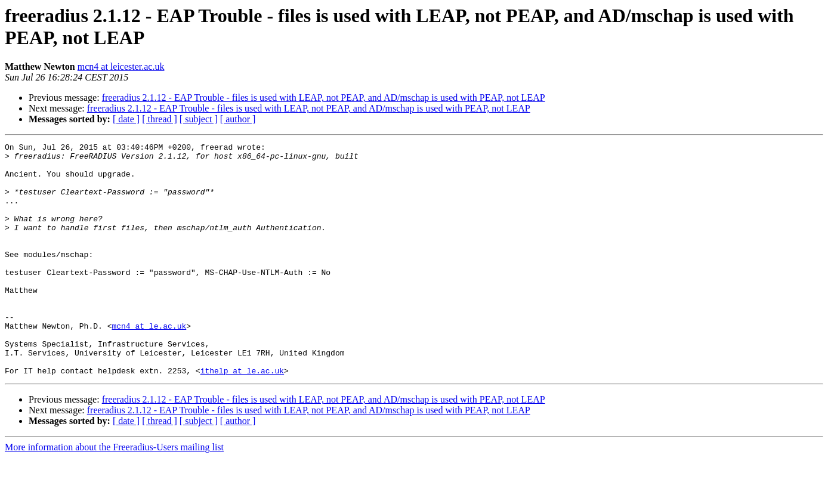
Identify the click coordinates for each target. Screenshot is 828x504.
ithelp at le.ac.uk (242, 417)
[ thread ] (160, 119)
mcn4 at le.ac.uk (149, 363)
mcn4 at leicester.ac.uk (121, 67)
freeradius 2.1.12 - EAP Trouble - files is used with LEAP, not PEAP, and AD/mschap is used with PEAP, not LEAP (324, 98)
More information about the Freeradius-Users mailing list (114, 494)
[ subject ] (199, 119)
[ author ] (238, 119)
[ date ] (126, 119)
